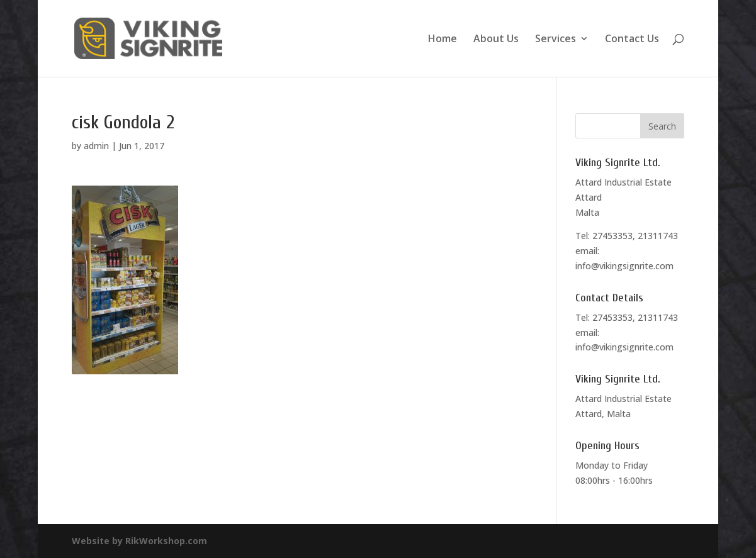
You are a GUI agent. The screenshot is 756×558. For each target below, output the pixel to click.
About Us (496, 40)
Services (556, 40)
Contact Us (632, 40)
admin (96, 146)
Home (443, 40)
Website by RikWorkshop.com (139, 541)
